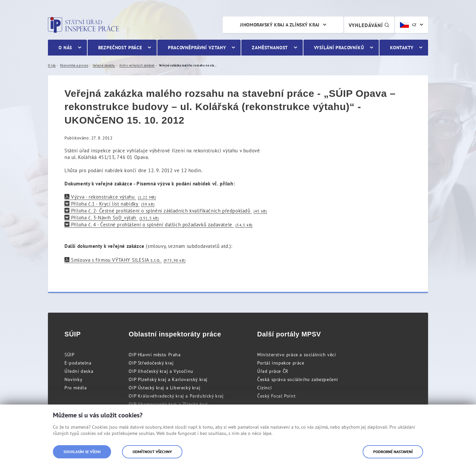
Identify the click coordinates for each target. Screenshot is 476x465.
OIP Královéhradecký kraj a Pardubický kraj (176, 396)
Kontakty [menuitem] (402, 48)
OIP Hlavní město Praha (155, 355)
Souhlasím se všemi (82, 452)
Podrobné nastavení (393, 452)
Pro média (76, 388)
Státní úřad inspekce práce (83, 25)
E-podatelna (78, 363)
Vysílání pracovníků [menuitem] (339, 48)
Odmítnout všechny (152, 452)
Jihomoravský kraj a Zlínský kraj (280, 25)
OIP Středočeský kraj (151, 363)
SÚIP (69, 355)
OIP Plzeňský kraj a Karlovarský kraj (168, 379)
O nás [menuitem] (65, 48)
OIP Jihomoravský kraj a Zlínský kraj (168, 404)
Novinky (73, 379)
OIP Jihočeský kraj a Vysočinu (161, 371)
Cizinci (264, 388)
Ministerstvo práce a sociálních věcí (297, 355)
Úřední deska (79, 371)
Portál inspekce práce (281, 363)
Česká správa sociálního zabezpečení (298, 379)
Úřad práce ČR (273, 371)
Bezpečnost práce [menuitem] (120, 48)
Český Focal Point (276, 396)
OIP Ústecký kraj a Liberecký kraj (164, 388)
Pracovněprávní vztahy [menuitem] (197, 48)
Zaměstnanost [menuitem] (270, 48)
